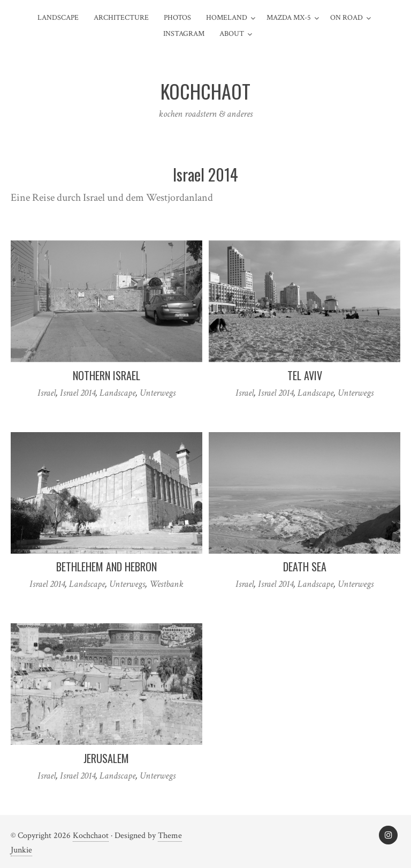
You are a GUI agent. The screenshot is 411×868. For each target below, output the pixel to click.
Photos (177, 18)
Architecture (121, 18)
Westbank (166, 584)
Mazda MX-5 (289, 18)
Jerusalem (106, 758)
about (232, 34)
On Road (347, 18)
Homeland (227, 18)
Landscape (58, 18)
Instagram (184, 34)
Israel (47, 393)
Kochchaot (91, 836)
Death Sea (305, 567)
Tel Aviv (305, 375)
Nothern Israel (106, 375)
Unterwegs (158, 393)
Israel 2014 (78, 393)
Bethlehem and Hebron (106, 567)
